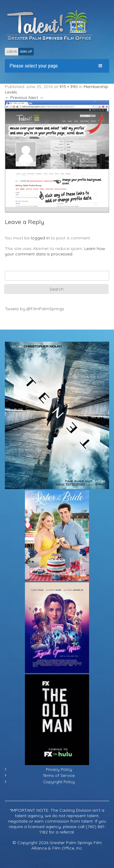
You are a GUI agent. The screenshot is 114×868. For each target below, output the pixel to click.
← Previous (16, 97)
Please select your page (34, 66)
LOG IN (12, 52)
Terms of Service (59, 775)
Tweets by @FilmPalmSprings (35, 309)
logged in (40, 238)
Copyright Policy (59, 782)
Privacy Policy (59, 769)
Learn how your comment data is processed (55, 251)
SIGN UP (26, 52)
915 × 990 (69, 87)
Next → (36, 97)
